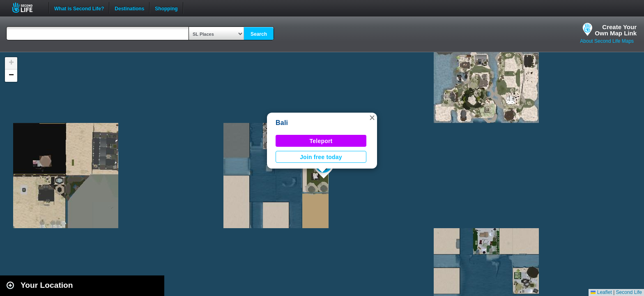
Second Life (27, 8)
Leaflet (601, 292)
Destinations (129, 8)
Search (259, 34)
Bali (282, 123)
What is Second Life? (79, 8)
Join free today (321, 157)
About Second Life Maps (607, 41)
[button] (372, 118)
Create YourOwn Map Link (616, 30)
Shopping (166, 8)
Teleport (321, 141)
